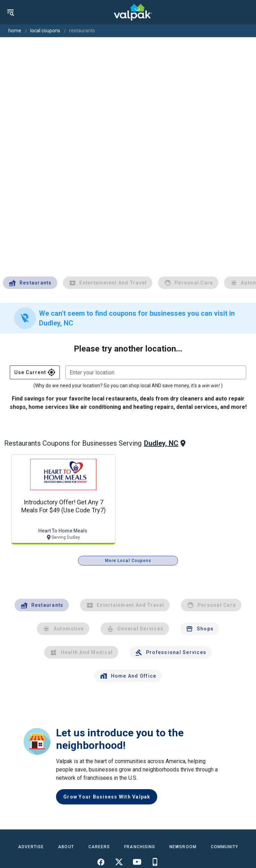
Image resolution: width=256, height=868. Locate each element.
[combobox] (156, 372)
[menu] (10, 12)
